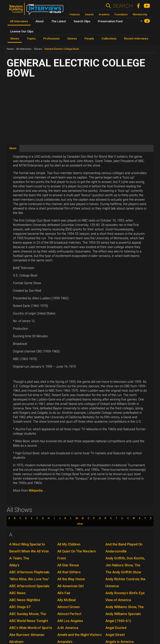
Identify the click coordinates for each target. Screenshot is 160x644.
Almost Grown (68, 607)
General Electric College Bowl (62, 49)
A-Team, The (19, 558)
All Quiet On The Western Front (77, 555)
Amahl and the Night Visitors (80, 635)
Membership (140, 14)
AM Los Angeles (70, 621)
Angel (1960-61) (118, 621)
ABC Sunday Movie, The (28, 614)
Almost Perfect (69, 614)
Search (123, 6)
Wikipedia (36, 490)
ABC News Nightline (25, 600)
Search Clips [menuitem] (82, 21)
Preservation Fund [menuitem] (110, 21)
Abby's (14, 565)
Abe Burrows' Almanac (27, 635)
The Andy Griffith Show (123, 572)
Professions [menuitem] (52, 39)
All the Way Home (71, 579)
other (80, 524)
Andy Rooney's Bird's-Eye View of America (125, 596)
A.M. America (68, 628)
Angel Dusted (116, 628)
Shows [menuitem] (15, 39)
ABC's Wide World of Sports (31, 628)
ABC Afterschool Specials (29, 586)
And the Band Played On (124, 544)
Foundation (121, 14)
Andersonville (116, 551)
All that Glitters (69, 572)
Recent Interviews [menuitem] (136, 39)
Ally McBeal (66, 600)
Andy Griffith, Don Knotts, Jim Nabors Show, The (125, 562)
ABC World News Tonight (29, 621)
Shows (38, 49)
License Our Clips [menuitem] (22, 31)
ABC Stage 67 (20, 607)
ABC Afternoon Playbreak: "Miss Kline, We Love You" (30, 576)
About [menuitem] (40, 21)
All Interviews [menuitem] (19, 21)
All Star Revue (68, 565)
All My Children (69, 544)
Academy (104, 14)
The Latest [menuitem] (59, 21)
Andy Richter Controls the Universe (125, 583)
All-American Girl (70, 586)
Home (10, 49)
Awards (89, 14)
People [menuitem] (89, 39)
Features (75, 14)
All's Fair (64, 593)
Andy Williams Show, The (125, 607)
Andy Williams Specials (123, 614)
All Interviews (24, 49)
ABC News (17, 593)
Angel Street (115, 635)
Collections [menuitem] (109, 39)
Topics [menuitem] (31, 39)
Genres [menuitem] (72, 39)
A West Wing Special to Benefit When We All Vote (29, 548)
